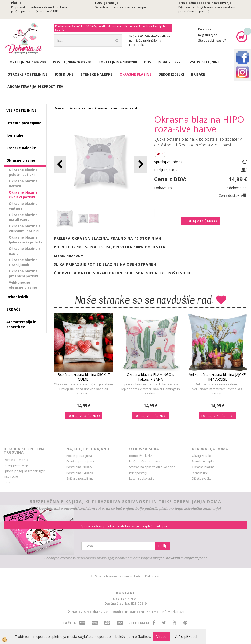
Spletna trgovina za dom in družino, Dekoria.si (127, 576)
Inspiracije (11, 477)
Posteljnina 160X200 (72, 62)
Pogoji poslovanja (16, 465)
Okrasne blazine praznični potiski (23, 273)
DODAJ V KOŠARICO (201, 221)
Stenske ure (200, 473)
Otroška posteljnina (80, 461)
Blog (7, 482)
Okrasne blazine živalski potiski (23, 195)
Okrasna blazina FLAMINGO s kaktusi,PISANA (151, 377)
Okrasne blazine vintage (23, 206)
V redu (161, 637)
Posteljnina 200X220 (163, 62)
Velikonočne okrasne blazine (23, 285)
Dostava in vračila (16, 460)
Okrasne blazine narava (23, 183)
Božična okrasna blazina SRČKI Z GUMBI (84, 377)
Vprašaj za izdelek (168, 162)
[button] (141, 164)
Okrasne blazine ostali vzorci (23, 217)
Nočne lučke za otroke (145, 461)
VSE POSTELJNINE (205, 62)
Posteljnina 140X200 (26, 62)
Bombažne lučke (141, 456)
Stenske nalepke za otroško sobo (152, 467)
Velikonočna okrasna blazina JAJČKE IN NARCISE (217, 377)
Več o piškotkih (186, 637)
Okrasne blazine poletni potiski (23, 172)
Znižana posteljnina (80, 479)
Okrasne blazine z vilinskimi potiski (25, 228)
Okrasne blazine (135, 74)
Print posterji (138, 473)
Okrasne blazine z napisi (25, 251)
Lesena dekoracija (142, 479)
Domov (59, 108)
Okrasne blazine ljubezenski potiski (25, 240)
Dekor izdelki (171, 74)
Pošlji (162, 546)
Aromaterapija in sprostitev (35, 87)
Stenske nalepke (96, 74)
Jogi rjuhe (64, 74)
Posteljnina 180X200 (118, 62)
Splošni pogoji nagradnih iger (24, 471)
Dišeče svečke (202, 479)
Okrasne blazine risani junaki (23, 262)
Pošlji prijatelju (166, 170)
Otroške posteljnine (27, 74)
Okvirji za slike (202, 456)
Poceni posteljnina (79, 456)
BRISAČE (198, 74)
